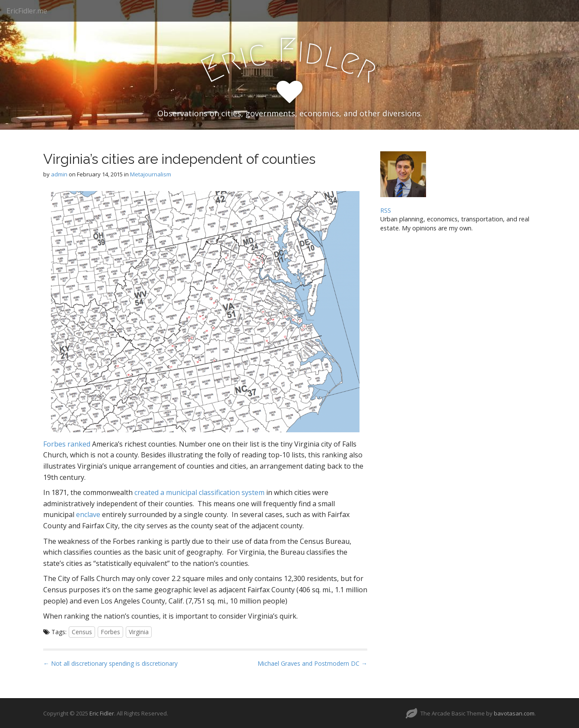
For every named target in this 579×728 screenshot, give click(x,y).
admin (59, 174)
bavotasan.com (514, 713)
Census (82, 632)
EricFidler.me (27, 11)
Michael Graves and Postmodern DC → (312, 663)
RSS (386, 210)
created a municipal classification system (199, 492)
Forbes (110, 632)
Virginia (139, 632)
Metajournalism (151, 174)
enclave (88, 514)
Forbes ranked (67, 444)
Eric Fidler (102, 713)
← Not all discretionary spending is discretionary (110, 663)
